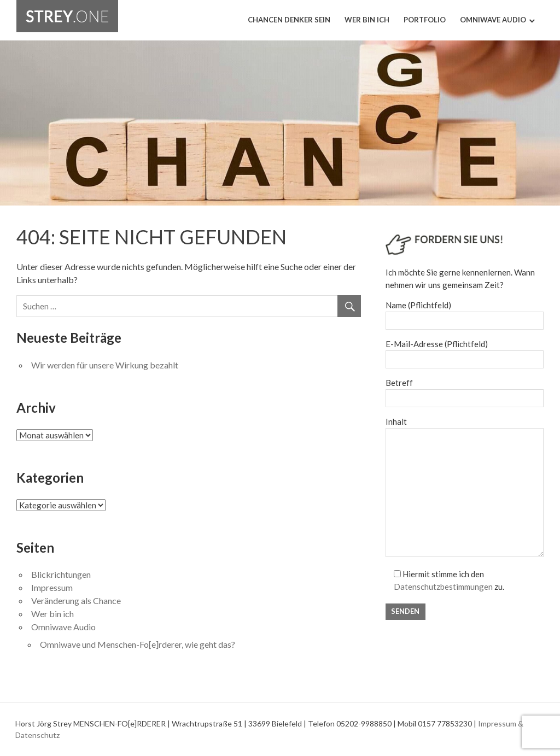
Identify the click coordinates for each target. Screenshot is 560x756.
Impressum (52, 587)
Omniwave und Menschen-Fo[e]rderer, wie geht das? (138, 644)
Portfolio (425, 20)
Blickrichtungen (61, 574)
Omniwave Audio (493, 20)
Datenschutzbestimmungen (443, 587)
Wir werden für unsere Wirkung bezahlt (105, 365)
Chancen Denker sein (289, 20)
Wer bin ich (367, 20)
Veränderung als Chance (76, 600)
